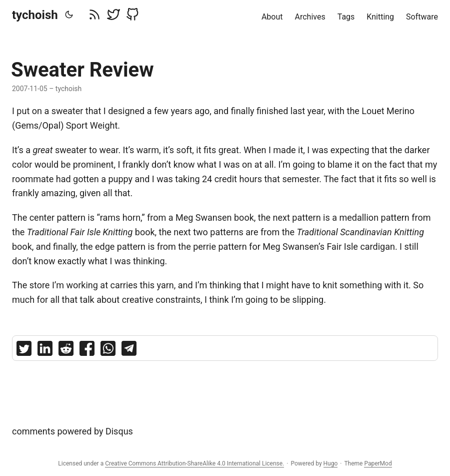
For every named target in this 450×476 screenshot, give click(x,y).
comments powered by (72, 431)
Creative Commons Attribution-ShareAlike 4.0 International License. (194, 463)
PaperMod (378, 463)
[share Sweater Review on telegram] (129, 351)
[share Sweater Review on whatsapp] (108, 351)
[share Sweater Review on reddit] (66, 351)
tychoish (35, 15)
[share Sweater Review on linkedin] (45, 351)
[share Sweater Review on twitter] (24, 351)
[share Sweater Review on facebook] (87, 351)
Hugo (331, 463)
